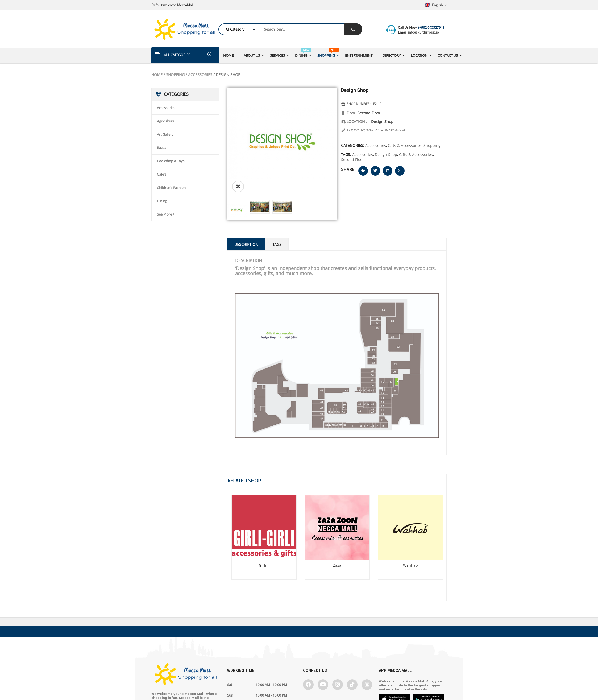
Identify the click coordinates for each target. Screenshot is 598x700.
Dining (162, 201)
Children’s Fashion (171, 188)
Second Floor (369, 113)
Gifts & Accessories (405, 145)
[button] (363, 171)
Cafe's (162, 174)
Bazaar (162, 148)
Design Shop (382, 121)
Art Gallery (165, 134)
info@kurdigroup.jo (423, 32)
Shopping (175, 75)
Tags (277, 244)
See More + (166, 214)
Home (157, 75)
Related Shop (244, 481)
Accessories (200, 75)
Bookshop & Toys (171, 161)
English (434, 5)
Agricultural (166, 121)
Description (246, 244)
